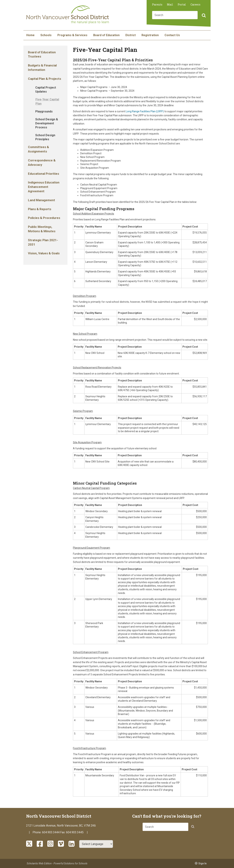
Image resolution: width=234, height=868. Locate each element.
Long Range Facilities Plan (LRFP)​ (145, 111)
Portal (182, 4)
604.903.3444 (51, 832)
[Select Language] (96, 844)
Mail (170, 4)
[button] (203, 16)
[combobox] (175, 15)
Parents (157, 4)
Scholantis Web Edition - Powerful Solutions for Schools (57, 863)
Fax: (63, 832)
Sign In (202, 863)
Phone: (37, 832)
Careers (195, 4)
